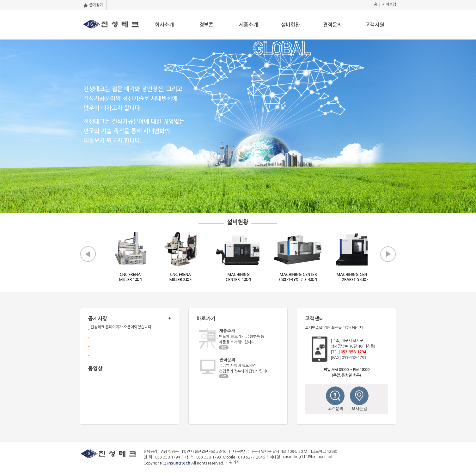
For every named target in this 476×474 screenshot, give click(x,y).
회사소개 (164, 25)
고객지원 (375, 25)
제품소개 (248, 25)
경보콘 (206, 25)
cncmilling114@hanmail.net (308, 457)
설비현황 (290, 25)
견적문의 (333, 25)
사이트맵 (389, 4)
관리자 (234, 462)
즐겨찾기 (93, 5)
